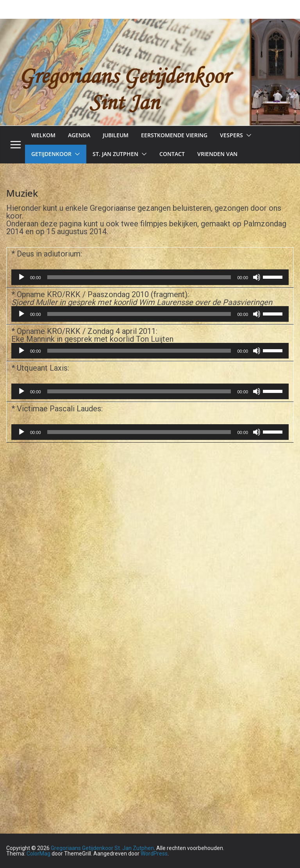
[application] (150, 277)
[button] (247, 135)
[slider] (139, 277)
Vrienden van (217, 154)
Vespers (231, 135)
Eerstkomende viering (174, 135)
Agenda (79, 135)
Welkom (43, 135)
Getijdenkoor (51, 154)
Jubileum (116, 135)
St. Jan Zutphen (115, 154)
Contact (172, 154)
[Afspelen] (21, 277)
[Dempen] (257, 277)
